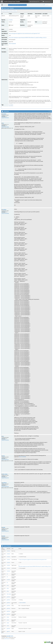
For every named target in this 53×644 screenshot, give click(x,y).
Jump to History (13, 11)
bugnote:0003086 (5, 127)
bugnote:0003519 (5, 531)
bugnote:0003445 (5, 487)
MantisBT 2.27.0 (10, 636)
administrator (7, 639)
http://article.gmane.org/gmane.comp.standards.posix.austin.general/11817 (24, 33)
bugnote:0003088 (5, 213)
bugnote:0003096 (5, 440)
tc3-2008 (11, 105)
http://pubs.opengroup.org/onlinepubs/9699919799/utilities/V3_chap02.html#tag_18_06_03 (28, 37)
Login (10, 5)
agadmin (8, 631)
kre (3, 123)
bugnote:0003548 (5, 540)
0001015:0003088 (22, 457)
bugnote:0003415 (5, 460)
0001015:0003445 (12, 44)
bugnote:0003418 (5, 478)
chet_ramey (5, 474)
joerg (4, 456)
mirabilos (11, 20)
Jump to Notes (5, 11)
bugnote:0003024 (5, 118)
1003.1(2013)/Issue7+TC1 (35, 2)
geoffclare (5, 483)
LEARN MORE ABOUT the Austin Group (19, 5)
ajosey (4, 527)
